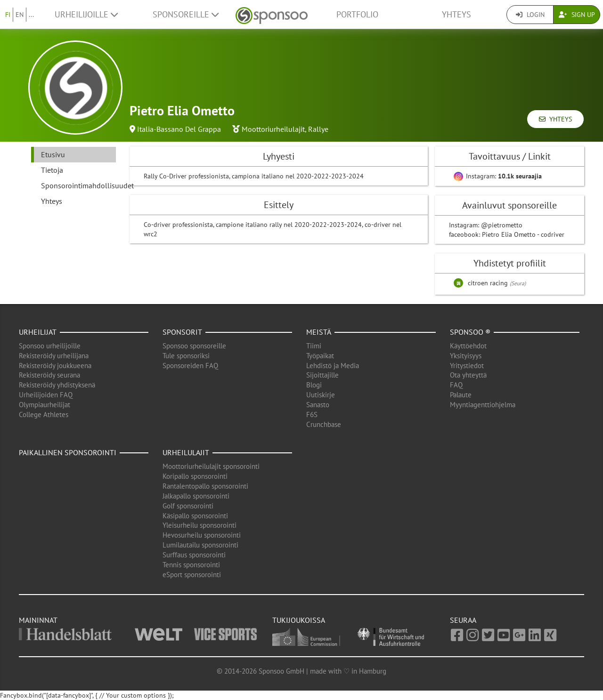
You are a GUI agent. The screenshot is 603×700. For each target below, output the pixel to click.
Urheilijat (38, 332)
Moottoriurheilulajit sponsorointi (211, 466)
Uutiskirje (321, 395)
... (31, 15)
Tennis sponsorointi (191, 565)
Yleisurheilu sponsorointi (200, 525)
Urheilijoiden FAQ (46, 395)
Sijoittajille (322, 375)
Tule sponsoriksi (186, 356)
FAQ (456, 385)
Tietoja (52, 170)
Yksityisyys (466, 356)
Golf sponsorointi (188, 506)
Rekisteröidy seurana (49, 375)
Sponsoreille (186, 14)
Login (530, 15)
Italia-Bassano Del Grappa (179, 129)
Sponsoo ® (470, 332)
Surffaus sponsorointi (194, 555)
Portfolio (357, 14)
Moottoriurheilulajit (273, 129)
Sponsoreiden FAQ (190, 366)
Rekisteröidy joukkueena (55, 366)
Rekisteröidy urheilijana (54, 356)
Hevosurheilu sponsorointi (202, 535)
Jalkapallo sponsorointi (196, 496)
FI (8, 15)
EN (20, 15)
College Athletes (44, 414)
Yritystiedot (467, 366)
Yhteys (456, 14)
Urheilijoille (86, 14)
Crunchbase (324, 424)
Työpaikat (320, 356)
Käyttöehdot (468, 346)
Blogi (314, 385)
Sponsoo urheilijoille (50, 346)
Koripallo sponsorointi (195, 476)
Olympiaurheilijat (45, 405)
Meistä (319, 332)
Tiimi (314, 346)
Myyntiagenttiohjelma (483, 405)
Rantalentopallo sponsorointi (205, 486)
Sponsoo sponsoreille (194, 346)
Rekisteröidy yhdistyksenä (57, 385)
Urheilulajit (186, 452)
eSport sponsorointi (192, 575)
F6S (312, 414)
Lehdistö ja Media (333, 366)
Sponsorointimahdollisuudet (78, 185)
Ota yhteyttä (468, 375)
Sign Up (577, 15)
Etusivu (53, 154)
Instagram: (498, 176)
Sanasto (318, 405)
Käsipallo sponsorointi (195, 516)
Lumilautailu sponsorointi (200, 545)
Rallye (318, 129)
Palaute (461, 395)
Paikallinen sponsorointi (68, 452)
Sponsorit (182, 332)
